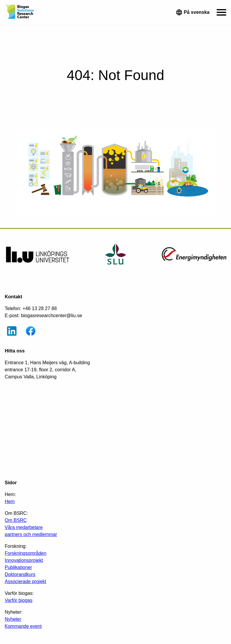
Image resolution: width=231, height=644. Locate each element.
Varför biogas (19, 600)
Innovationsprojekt (24, 560)
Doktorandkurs (20, 574)
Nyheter (13, 619)
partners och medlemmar (31, 534)
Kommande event (23, 626)
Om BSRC (16, 520)
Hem (10, 501)
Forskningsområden (25, 553)
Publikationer (18, 567)
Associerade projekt (25, 581)
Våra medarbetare (24, 527)
